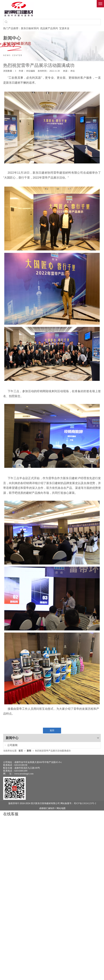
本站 (73, 71)
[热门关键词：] (6, 22)
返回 (52, 730)
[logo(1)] (19, 9)
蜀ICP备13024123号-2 (85, 792)
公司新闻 (9, 749)
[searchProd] (55, 22)
